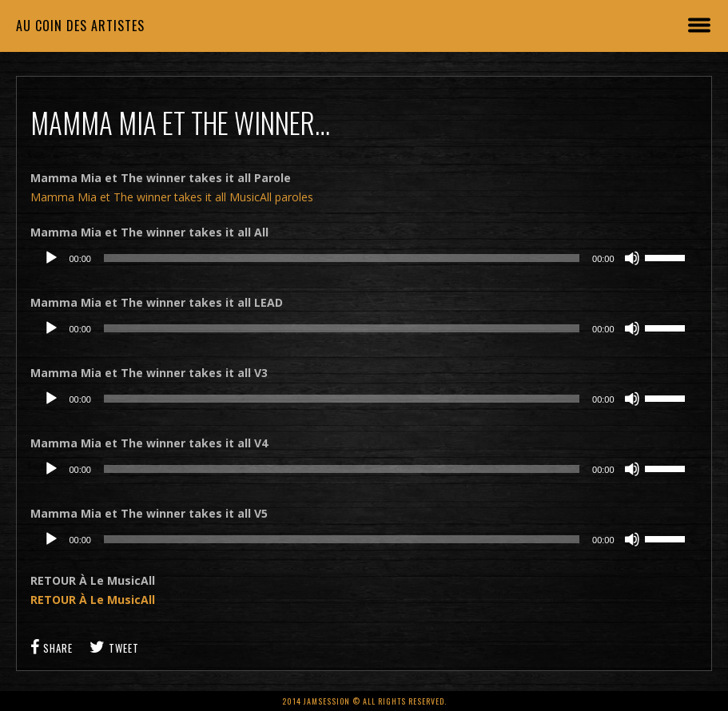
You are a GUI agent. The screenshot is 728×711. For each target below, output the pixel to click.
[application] (364, 258)
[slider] (342, 258)
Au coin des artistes (80, 26)
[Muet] (632, 258)
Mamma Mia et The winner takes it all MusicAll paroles (172, 197)
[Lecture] (51, 258)
